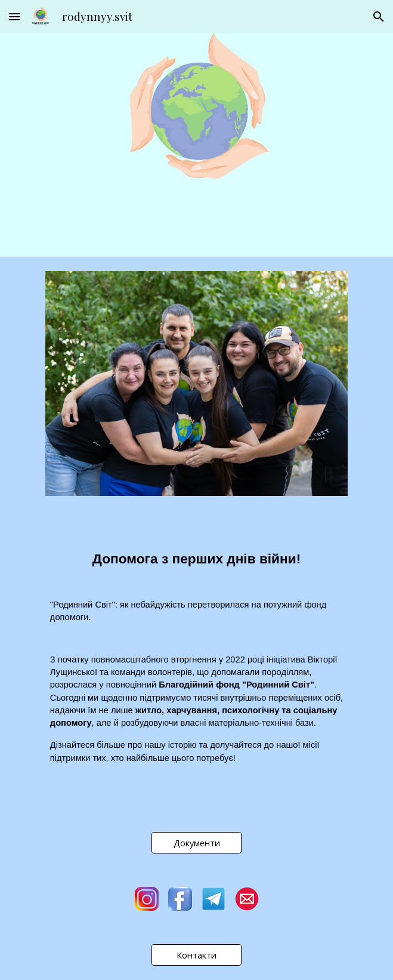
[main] (196, 552)
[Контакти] (196, 955)
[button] (14, 16)
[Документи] (196, 842)
